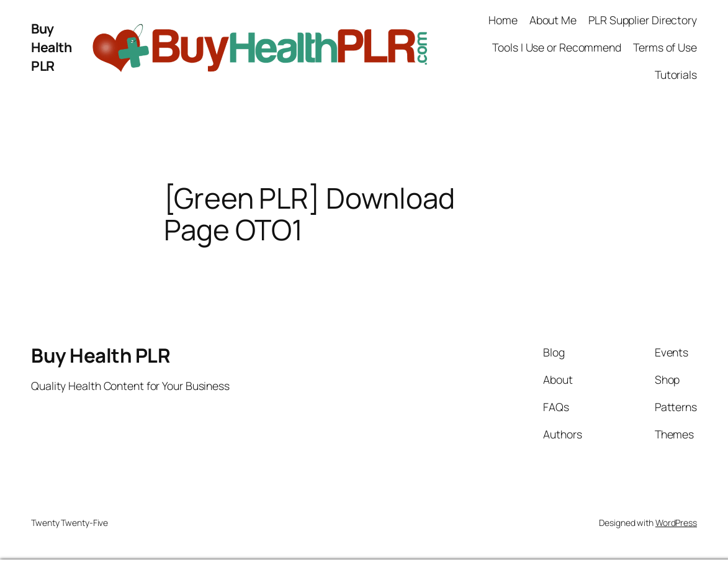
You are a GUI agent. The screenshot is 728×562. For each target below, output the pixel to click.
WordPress (676, 523)
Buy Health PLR (51, 47)
